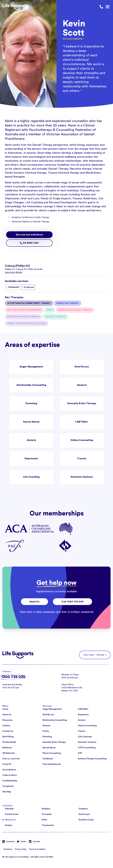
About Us (7, 715)
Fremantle (47, 814)
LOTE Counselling (87, 748)
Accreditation (9, 770)
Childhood (48, 759)
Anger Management (31, 367)
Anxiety (31, 440)
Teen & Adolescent (52, 764)
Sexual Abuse (31, 422)
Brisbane (46, 809)
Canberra (83, 809)
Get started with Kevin (29, 235)
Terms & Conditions (37, 849)
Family (46, 731)
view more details (13, 272)
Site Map (7, 792)
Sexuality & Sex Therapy (82, 404)
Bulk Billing (8, 737)
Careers (6, 726)
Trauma (82, 459)
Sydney (9, 825)
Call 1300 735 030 (72, 602)
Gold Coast (84, 814)
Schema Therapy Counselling (92, 759)
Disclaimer (8, 849)
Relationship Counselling (31, 385)
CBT (80, 753)
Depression (31, 459)
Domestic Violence (82, 477)
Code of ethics (10, 775)
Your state (89, 655)
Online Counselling (82, 440)
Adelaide (9, 809)
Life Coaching (31, 477)
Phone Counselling (52, 753)
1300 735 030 (13, 677)
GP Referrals (8, 753)
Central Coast (12, 814)
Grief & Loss (82, 367)
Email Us (34, 602)
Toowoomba (48, 825)
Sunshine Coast (86, 820)
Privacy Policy (21, 849)
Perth (44, 820)
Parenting (31, 404)
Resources (7, 720)
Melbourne (10, 820)
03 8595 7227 (29, 243)
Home (5, 709)
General (82, 385)
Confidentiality (10, 781)
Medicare (7, 748)
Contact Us (8, 731)
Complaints (8, 786)
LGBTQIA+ (82, 422)
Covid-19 (7, 764)
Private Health (9, 742)
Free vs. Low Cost (11, 759)
